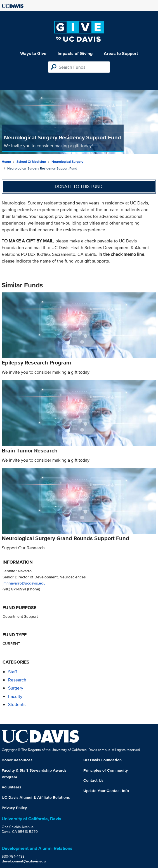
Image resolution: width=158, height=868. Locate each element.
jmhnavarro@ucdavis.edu (24, 583)
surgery (16, 688)
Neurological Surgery (67, 162)
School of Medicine (31, 162)
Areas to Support (121, 53)
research (17, 680)
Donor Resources (17, 760)
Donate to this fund (79, 186)
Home (6, 162)
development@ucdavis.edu (24, 861)
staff (13, 672)
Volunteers (11, 787)
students (17, 704)
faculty (15, 696)
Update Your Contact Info (106, 791)
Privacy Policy (14, 808)
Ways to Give (33, 53)
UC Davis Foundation (102, 760)
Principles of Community (106, 770)
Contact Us (93, 780)
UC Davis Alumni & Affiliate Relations (36, 797)
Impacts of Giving (75, 53)
